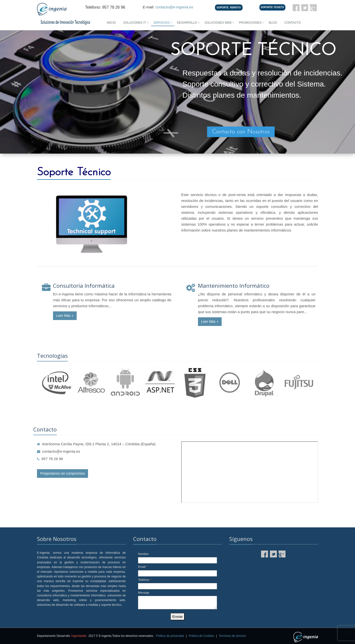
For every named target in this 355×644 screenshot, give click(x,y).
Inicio (111, 23)
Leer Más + (65, 316)
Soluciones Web (218, 23)
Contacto (293, 23)
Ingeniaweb (79, 636)
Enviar (178, 617)
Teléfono (145, 580)
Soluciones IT (135, 23)
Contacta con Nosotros (241, 132)
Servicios (162, 23)
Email (143, 567)
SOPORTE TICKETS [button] (272, 7)
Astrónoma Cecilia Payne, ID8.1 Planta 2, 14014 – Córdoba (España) (96, 444)
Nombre (143, 554)
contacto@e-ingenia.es (174, 7)
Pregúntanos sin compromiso (62, 473)
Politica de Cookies (201, 636)
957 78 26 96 (50, 459)
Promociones (250, 23)
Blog (273, 23)
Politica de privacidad (170, 636)
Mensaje (144, 593)
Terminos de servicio (232, 636)
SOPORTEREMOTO (229, 8)
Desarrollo (187, 23)
